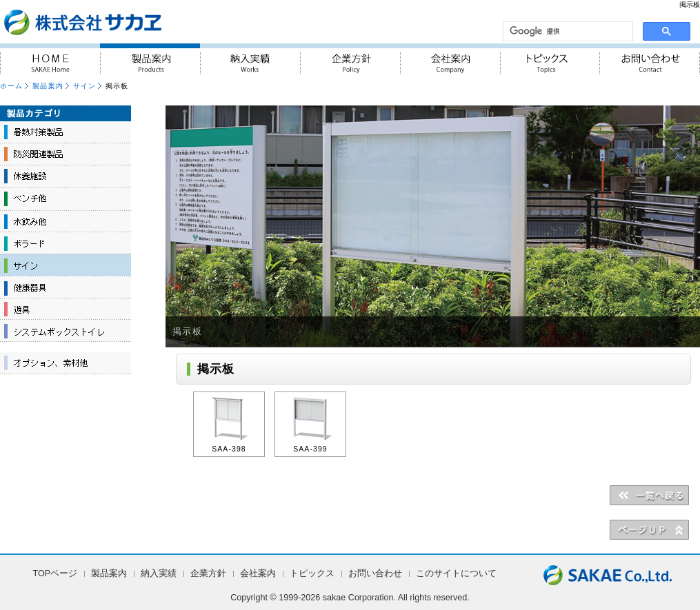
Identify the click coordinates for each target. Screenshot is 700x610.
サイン (84, 86)
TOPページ (56, 573)
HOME (50, 59)
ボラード (66, 243)
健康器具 (66, 287)
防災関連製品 (66, 154)
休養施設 (66, 176)
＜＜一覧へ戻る (649, 495)
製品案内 (150, 59)
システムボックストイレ (66, 331)
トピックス (550, 59)
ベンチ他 (66, 199)
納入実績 (250, 59)
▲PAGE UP (649, 529)
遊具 (66, 309)
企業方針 (350, 59)
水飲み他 (66, 221)
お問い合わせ (650, 59)
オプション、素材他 (66, 363)
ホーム (11, 86)
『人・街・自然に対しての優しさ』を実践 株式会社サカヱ (120, 22)
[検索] (567, 32)
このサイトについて (456, 573)
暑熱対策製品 (66, 132)
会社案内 (450, 59)
